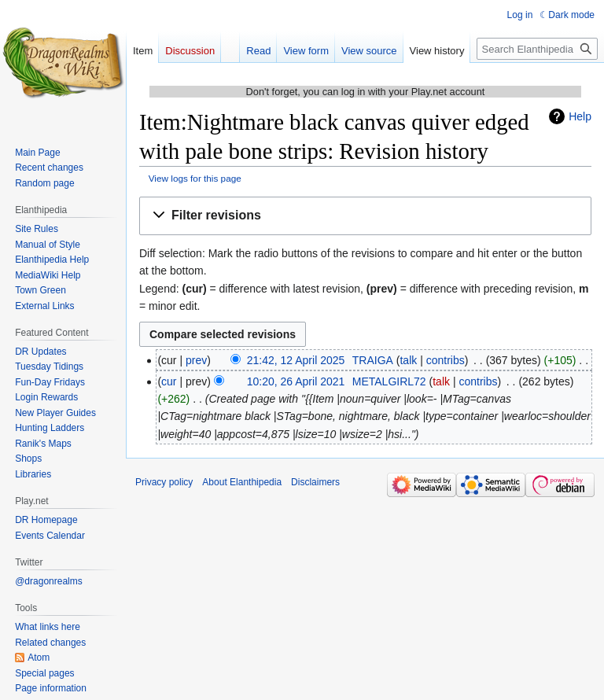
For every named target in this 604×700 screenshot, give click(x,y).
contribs (446, 360)
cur (169, 381)
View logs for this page (195, 178)
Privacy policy (164, 482)
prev (196, 360)
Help (580, 116)
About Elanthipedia (242, 482)
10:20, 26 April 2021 (296, 381)
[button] (365, 216)
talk (408, 360)
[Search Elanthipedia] (537, 49)
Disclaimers (315, 482)
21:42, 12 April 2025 (296, 360)
